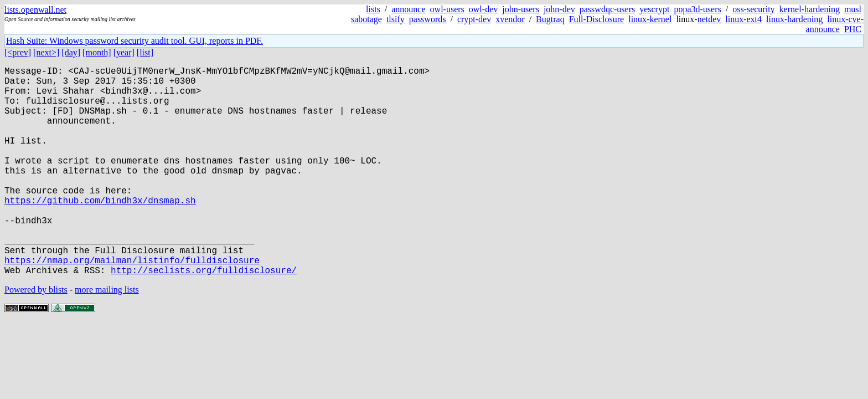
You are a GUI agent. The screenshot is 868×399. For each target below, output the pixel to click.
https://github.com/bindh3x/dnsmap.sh (100, 231)
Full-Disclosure (597, 19)
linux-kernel (650, 19)
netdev (709, 19)
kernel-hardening (810, 9)
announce (408, 9)
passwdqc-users (607, 9)
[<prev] (18, 52)
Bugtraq (550, 19)
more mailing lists (107, 336)
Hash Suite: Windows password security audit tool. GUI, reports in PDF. (135, 41)
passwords (428, 19)
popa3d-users (697, 9)
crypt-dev (474, 19)
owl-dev (483, 9)
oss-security (753, 9)
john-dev (559, 9)
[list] (145, 52)
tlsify (396, 19)
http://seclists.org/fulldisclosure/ (204, 316)
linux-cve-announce (835, 24)
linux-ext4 (743, 19)
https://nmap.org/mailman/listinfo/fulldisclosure (132, 304)
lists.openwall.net (35, 10)
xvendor (510, 19)
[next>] (46, 52)
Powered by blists (36, 336)
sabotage (366, 19)
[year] (124, 52)
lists (373, 9)
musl (853, 9)
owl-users (447, 9)
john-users (521, 9)
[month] (97, 52)
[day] (71, 52)
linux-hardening (794, 19)
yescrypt (654, 9)
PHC (853, 29)
